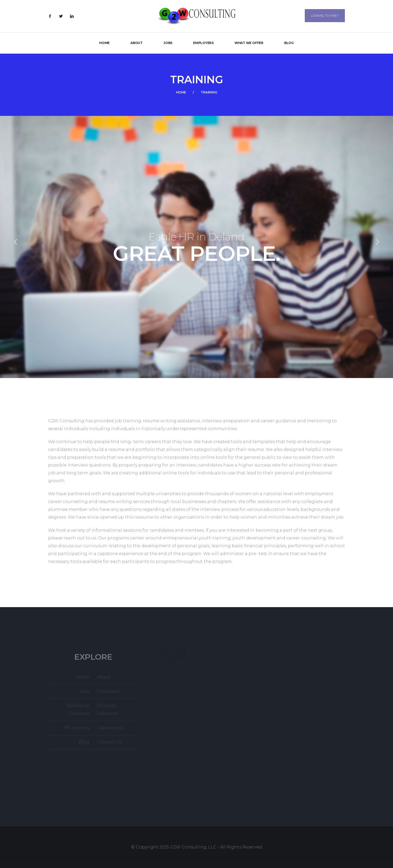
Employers (203, 43)
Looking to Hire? (325, 15)
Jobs (168, 43)
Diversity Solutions (107, 711)
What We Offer (249, 43)
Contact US (109, 744)
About (137, 43)
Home (104, 43)
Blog (289, 43)
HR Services (77, 730)
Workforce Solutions (78, 711)
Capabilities (110, 730)
